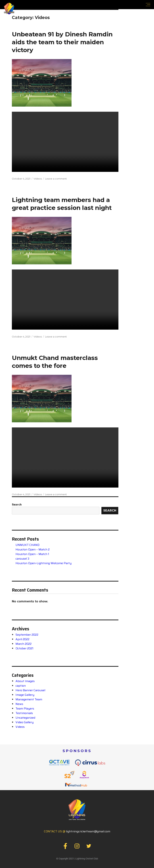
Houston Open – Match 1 (32, 553)
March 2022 (24, 643)
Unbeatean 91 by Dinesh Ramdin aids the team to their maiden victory (62, 42)
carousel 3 (22, 557)
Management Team (29, 698)
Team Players (25, 707)
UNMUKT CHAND (27, 544)
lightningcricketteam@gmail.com (88, 830)
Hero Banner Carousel (30, 689)
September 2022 (27, 634)
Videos (38, 178)
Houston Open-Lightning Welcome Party (44, 562)
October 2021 (24, 647)
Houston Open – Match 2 (33, 548)
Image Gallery (25, 694)
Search (17, 503)
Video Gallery (25, 721)
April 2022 (22, 638)
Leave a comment (56, 178)
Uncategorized (25, 717)
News (19, 703)
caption (21, 685)
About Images (25, 680)
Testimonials (24, 712)
